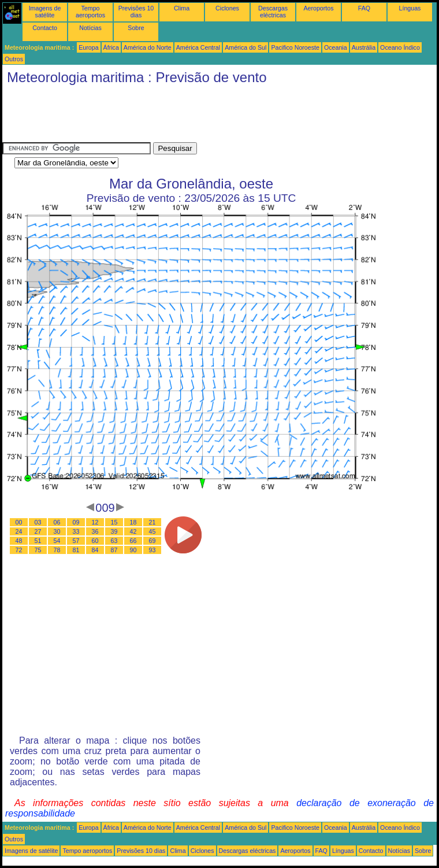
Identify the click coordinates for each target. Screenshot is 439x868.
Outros (14, 59)
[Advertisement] (213, 116)
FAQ (364, 8)
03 (38, 522)
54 (57, 541)
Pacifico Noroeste (295, 47)
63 (114, 541)
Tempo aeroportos (90, 12)
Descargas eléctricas (273, 12)
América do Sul (245, 47)
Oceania (336, 47)
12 (95, 522)
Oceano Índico (400, 47)
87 (114, 550)
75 (38, 550)
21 (152, 522)
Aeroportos (318, 8)
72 (19, 550)
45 (152, 531)
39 (114, 531)
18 (133, 522)
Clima (182, 8)
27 (38, 531)
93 (152, 550)
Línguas (410, 8)
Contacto (45, 28)
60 (95, 541)
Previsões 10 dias (136, 12)
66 (133, 541)
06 (57, 522)
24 (19, 531)
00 (19, 522)
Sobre (136, 28)
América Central (198, 47)
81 (76, 550)
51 (38, 541)
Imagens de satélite (45, 12)
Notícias (90, 28)
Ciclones (227, 8)
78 (57, 550)
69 (152, 541)
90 (133, 550)
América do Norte (148, 47)
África (111, 47)
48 (19, 541)
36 (95, 531)
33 (76, 531)
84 (95, 550)
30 (57, 531)
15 (114, 522)
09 (76, 522)
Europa (88, 47)
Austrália (364, 47)
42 (133, 531)
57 (76, 541)
